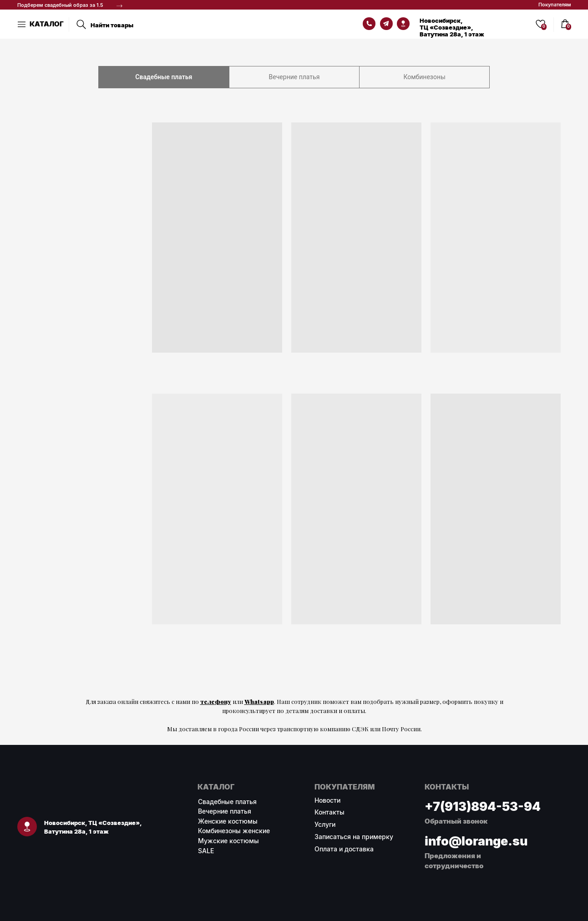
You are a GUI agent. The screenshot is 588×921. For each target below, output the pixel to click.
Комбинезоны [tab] (424, 77)
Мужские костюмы (228, 841)
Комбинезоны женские (234, 831)
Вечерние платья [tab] (294, 77)
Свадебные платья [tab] (164, 77)
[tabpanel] (294, 390)
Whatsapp (259, 701)
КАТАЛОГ (47, 24)
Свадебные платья (227, 802)
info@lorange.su (476, 841)
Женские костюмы (228, 821)
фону (223, 701)
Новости (327, 800)
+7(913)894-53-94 (483, 806)
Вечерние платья (225, 811)
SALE (206, 851)
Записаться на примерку (354, 837)
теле (208, 701)
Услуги (325, 824)
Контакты (329, 812)
